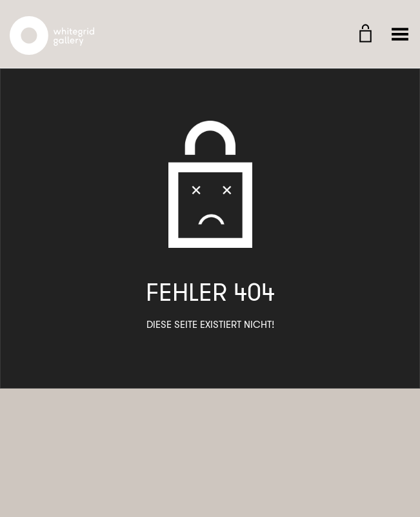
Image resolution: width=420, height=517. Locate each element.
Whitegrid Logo (53, 23)
